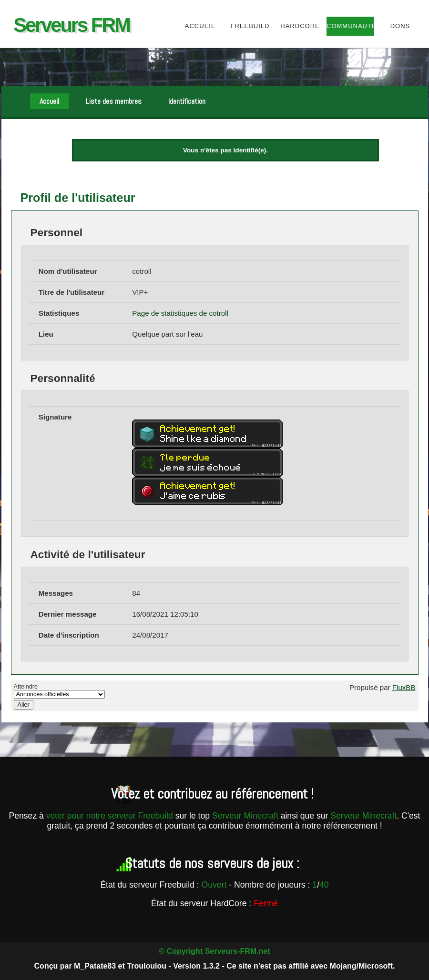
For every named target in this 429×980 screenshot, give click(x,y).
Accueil (200, 26)
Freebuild (250, 26)
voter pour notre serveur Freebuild (111, 816)
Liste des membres (114, 101)
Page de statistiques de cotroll (180, 313)
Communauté (350, 26)
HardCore (300, 26)
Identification (187, 101)
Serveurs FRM (71, 25)
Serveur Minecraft (245, 816)
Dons (400, 26)
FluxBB (404, 687)
